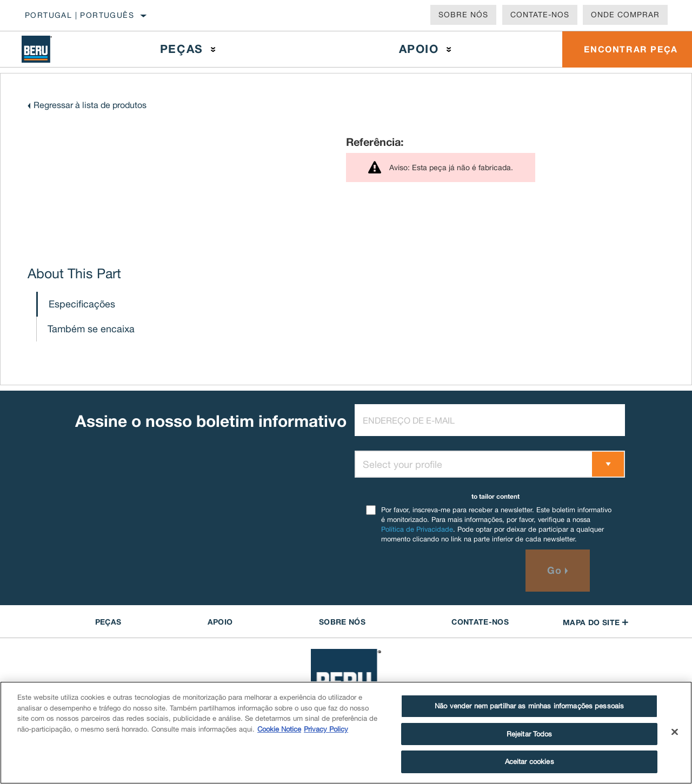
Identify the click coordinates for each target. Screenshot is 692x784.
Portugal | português (79, 15)
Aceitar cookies (530, 762)
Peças (182, 49)
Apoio (419, 49)
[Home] (46, 49)
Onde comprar (625, 15)
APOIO (220, 622)
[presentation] (437, 571)
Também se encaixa (91, 329)
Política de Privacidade (417, 529)
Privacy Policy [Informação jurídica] (326, 729)
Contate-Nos (540, 15)
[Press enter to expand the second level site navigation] (213, 49)
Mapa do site (596, 622)
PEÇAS (108, 622)
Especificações (82, 304)
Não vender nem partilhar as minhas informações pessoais (529, 706)
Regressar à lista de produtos (90, 105)
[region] (346, 733)
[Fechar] (675, 732)
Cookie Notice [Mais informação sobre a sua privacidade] (279, 729)
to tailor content (495, 496)
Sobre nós (463, 15)
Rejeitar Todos (530, 734)
